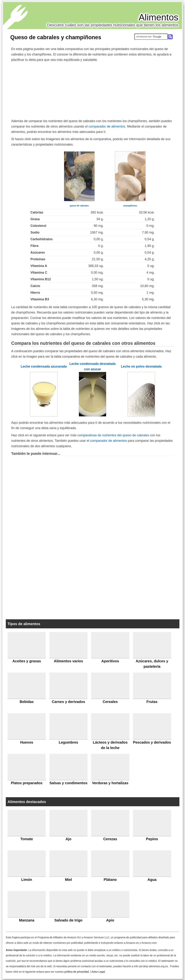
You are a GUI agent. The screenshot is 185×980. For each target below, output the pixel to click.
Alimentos (158, 17)
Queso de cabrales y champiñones (56, 37)
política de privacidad (77, 972)
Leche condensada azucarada (44, 366)
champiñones (130, 206)
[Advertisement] (92, 90)
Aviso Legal (98, 972)
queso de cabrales (79, 206)
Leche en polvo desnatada (141, 366)
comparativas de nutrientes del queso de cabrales (113, 435)
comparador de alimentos (107, 126)
